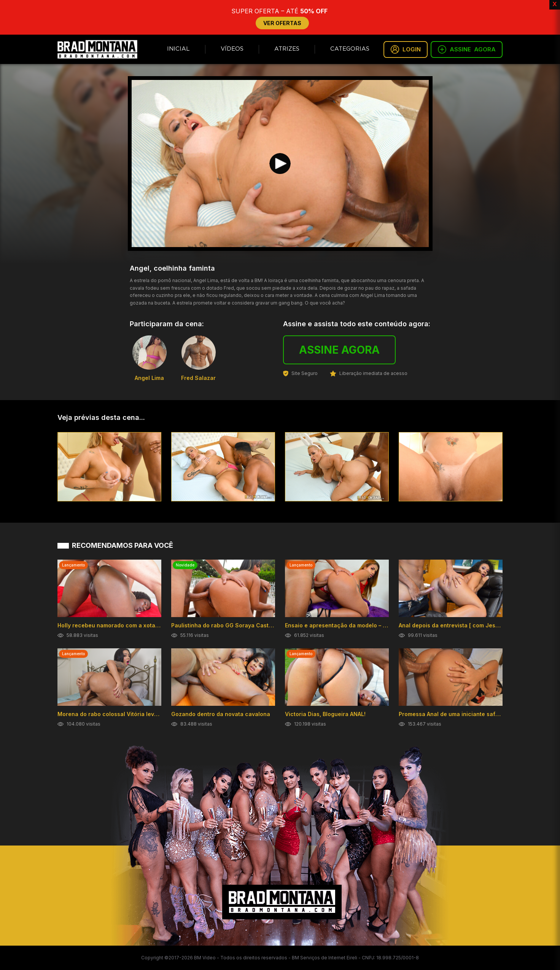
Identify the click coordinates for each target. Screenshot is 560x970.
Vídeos (232, 49)
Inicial (178, 49)
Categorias (350, 49)
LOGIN (406, 49)
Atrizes (287, 49)
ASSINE (467, 49)
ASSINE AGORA (339, 350)
